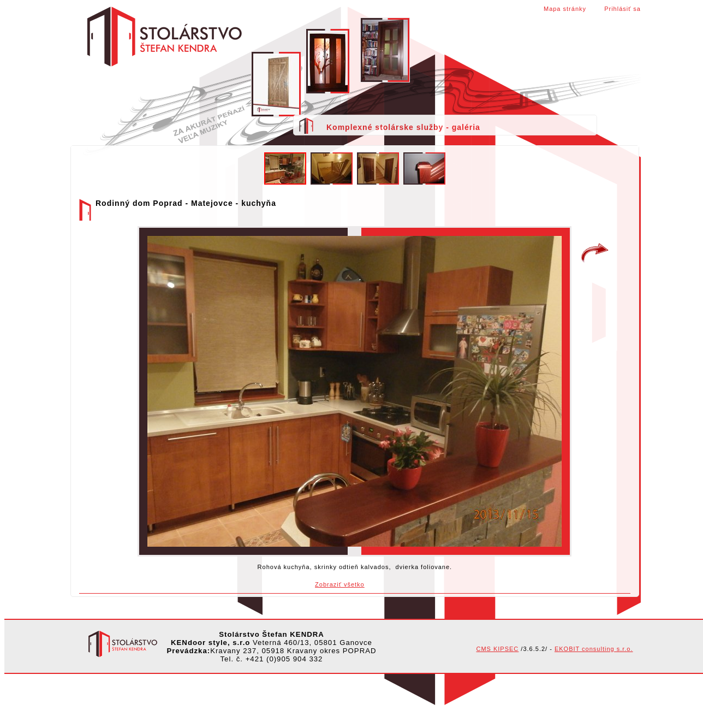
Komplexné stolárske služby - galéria (403, 127)
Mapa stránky (565, 9)
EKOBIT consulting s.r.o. (594, 649)
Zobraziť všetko (340, 584)
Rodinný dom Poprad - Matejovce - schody (595, 253)
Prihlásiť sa (622, 9)
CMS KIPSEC (497, 649)
